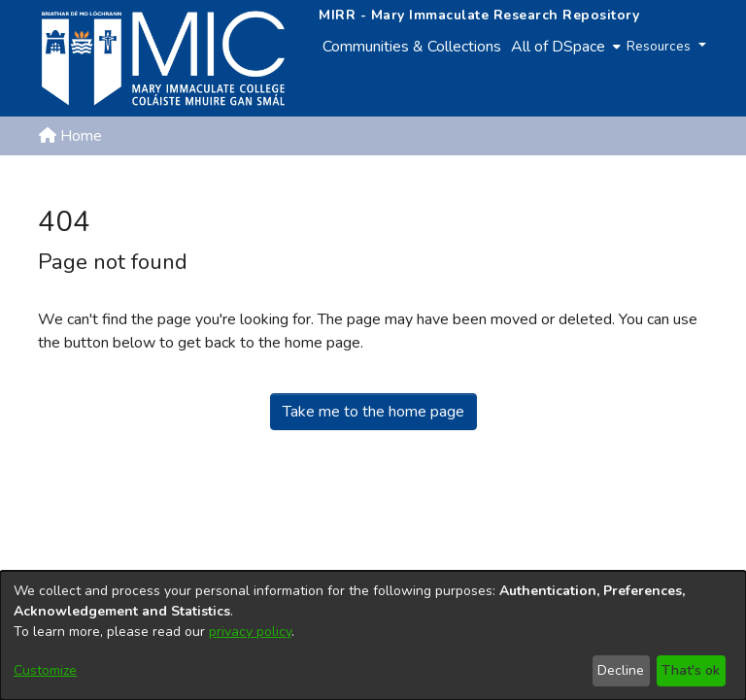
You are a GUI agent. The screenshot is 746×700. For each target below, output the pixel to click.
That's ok (691, 670)
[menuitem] (564, 47)
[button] (607, 183)
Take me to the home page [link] (373, 412)
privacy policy (250, 632)
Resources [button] (661, 46)
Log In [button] (677, 183)
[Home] (163, 58)
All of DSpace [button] (558, 47)
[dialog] (373, 635)
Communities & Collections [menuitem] (412, 47)
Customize (45, 670)
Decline (621, 670)
